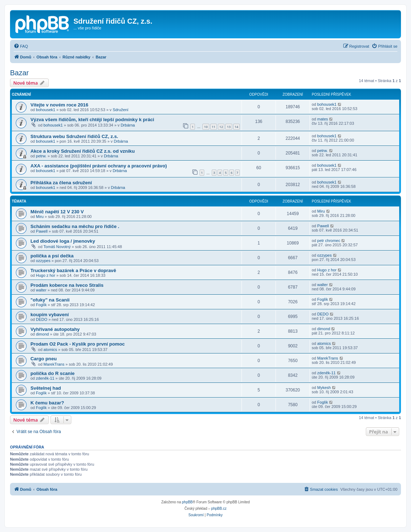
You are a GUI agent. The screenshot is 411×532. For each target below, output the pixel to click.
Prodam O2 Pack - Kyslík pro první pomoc (78, 344)
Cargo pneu (44, 359)
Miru (40, 217)
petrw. (41, 156)
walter (41, 290)
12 (221, 127)
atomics (50, 350)
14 (236, 127)
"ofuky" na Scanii (50, 300)
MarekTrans (54, 364)
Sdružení (120, 110)
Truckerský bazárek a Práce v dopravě (73, 270)
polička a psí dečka (52, 256)
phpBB (187, 502)
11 (214, 127)
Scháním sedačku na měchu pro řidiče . (75, 226)
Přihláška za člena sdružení (61, 183)
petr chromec (329, 241)
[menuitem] (21, 46)
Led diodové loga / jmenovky (63, 241)
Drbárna (128, 125)
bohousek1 (46, 110)
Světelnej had (46, 388)
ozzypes (43, 261)
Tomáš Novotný (57, 247)
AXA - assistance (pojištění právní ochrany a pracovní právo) (99, 166)
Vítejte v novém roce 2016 (59, 105)
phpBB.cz (219, 509)
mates (322, 119)
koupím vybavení (50, 315)
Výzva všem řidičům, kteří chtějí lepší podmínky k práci (92, 120)
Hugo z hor (46, 275)
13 (229, 127)
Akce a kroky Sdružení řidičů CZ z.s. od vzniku (83, 151)
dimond (42, 334)
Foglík (41, 305)
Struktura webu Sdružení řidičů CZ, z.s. (74, 136)
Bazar (19, 73)
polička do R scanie (52, 373)
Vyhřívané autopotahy (55, 329)
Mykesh (324, 388)
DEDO (42, 319)
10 (206, 127)
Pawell (42, 231)
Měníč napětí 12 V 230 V (57, 212)
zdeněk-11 (45, 378)
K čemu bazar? (47, 403)
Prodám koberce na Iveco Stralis (67, 285)
